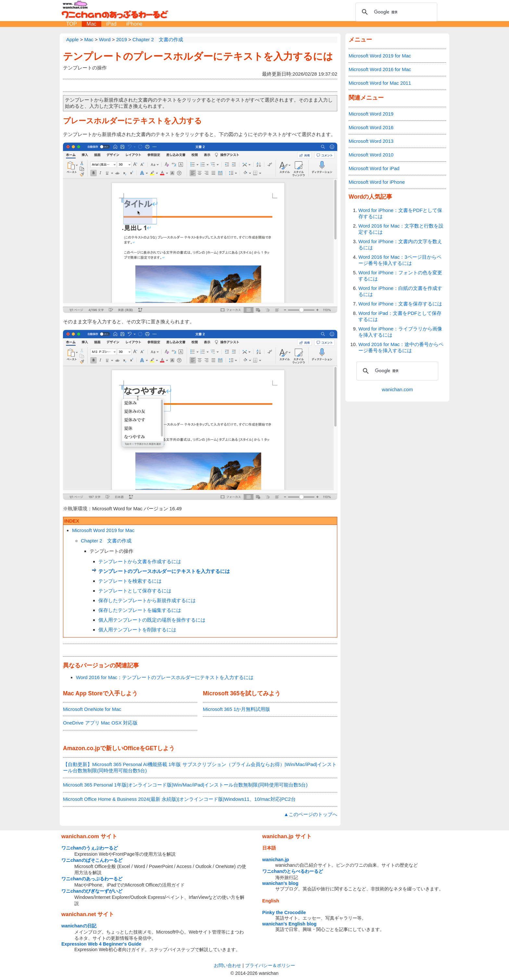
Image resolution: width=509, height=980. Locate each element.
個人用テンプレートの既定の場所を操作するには (152, 620)
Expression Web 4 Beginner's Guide (101, 944)
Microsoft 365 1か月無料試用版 (237, 709)
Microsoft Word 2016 (371, 127)
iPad (111, 24)
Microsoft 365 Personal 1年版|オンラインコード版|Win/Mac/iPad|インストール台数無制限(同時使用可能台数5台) (185, 785)
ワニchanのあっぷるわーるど (92, 879)
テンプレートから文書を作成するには (140, 561)
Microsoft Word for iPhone (377, 182)
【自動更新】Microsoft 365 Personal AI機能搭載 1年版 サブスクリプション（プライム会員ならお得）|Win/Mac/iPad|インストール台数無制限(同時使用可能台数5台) (200, 767)
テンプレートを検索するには (130, 581)
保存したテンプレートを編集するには (140, 610)
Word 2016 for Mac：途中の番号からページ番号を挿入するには (401, 347)
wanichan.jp (276, 860)
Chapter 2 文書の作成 (106, 541)
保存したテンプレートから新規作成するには (147, 600)
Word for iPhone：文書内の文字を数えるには (400, 244)
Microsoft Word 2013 (371, 141)
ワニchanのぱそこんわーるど (92, 860)
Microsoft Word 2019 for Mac (103, 530)
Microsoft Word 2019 (371, 114)
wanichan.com (397, 389)
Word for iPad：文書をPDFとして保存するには (400, 316)
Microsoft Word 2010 (371, 155)
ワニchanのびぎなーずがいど (92, 891)
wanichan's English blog (289, 924)
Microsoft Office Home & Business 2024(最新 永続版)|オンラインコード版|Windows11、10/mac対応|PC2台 (179, 799)
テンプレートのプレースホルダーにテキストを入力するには (198, 56)
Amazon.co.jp (81, 748)
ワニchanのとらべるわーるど (293, 871)
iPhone (134, 24)
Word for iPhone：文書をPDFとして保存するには (400, 213)
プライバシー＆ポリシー (270, 965)
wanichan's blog (280, 883)
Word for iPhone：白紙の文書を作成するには (400, 291)
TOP (72, 24)
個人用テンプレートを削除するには (137, 630)
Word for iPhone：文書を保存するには (400, 304)
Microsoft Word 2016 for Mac (380, 69)
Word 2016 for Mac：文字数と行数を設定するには (401, 229)
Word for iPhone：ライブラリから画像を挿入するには (400, 332)
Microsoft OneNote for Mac (92, 709)
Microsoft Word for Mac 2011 (380, 83)
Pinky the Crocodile (284, 912)
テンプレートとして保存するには (135, 591)
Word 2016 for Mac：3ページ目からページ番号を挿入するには (400, 260)
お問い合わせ (228, 965)
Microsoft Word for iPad (374, 168)
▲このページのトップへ (310, 814)
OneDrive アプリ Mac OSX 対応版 (100, 723)
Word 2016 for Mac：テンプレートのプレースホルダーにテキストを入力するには (165, 677)
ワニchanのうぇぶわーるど (90, 848)
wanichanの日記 (79, 926)
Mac (92, 24)
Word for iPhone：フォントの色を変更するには (400, 276)
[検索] (395, 12)
